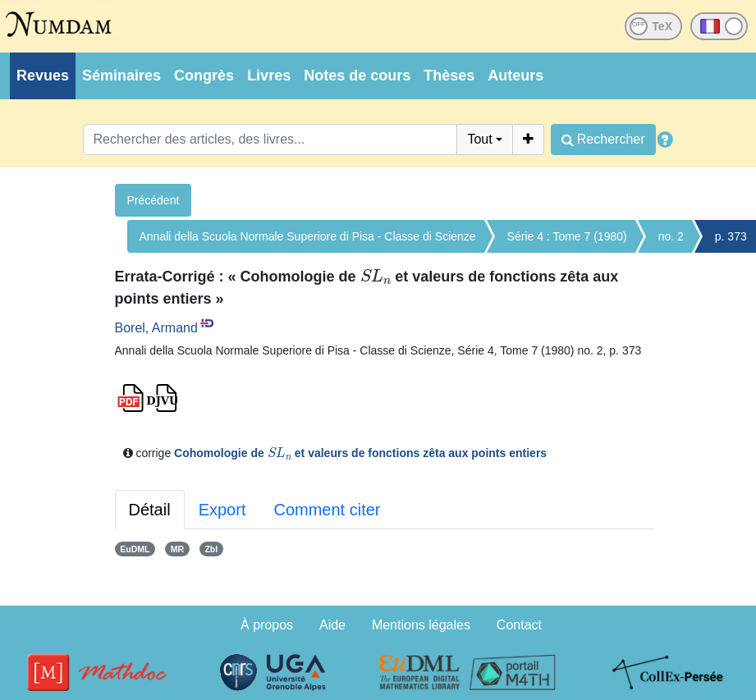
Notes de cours (357, 75)
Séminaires (121, 75)
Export (222, 510)
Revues (43, 75)
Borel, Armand (156, 328)
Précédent (153, 200)
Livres (269, 75)
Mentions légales (421, 625)
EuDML (135, 549)
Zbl (211, 549)
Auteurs (515, 75)
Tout (479, 139)
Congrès (204, 75)
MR (177, 549)
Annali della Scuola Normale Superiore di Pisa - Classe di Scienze (308, 236)
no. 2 (671, 236)
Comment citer (327, 510)
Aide (332, 625)
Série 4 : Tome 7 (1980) (567, 236)
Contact (519, 625)
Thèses (449, 75)
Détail (150, 510)
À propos (267, 625)
